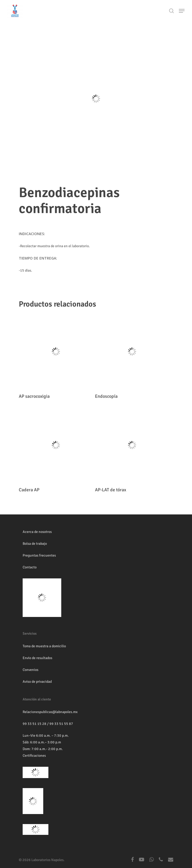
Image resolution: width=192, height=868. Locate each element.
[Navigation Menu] (182, 11)
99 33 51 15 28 (34, 724)
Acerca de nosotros (37, 532)
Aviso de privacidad (37, 682)
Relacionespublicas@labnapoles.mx (50, 712)
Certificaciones (34, 756)
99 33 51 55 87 (61, 724)
